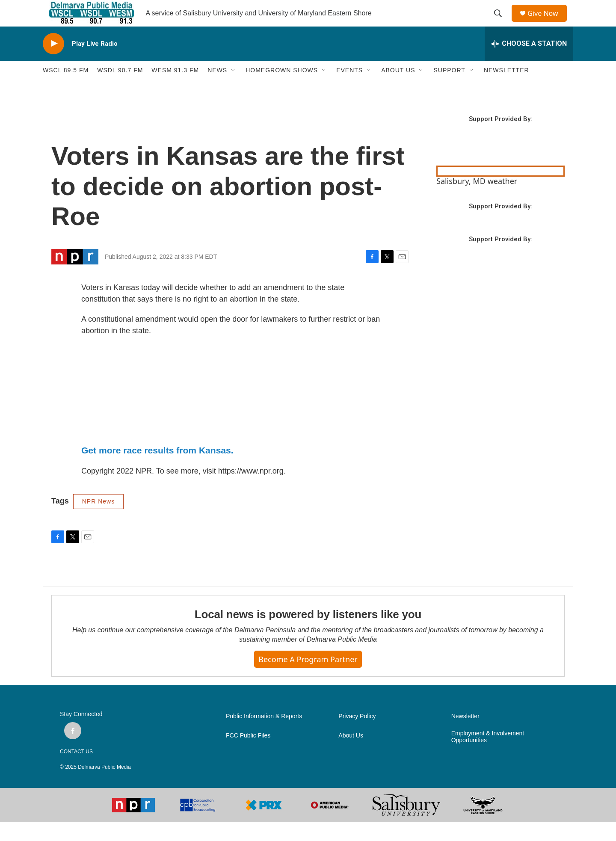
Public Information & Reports (264, 735)
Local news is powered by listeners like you (308, 633)
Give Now (548, 22)
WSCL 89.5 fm (66, 89)
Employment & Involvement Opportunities (488, 756)
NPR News (98, 520)
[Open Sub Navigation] (234, 89)
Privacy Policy (357, 735)
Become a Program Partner (308, 678)
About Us (351, 754)
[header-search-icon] (501, 23)
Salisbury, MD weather (477, 199)
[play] (53, 62)
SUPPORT (449, 89)
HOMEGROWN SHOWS (282, 89)
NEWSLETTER (506, 89)
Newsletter (465, 735)
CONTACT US (76, 770)
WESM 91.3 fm (175, 89)
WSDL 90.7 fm (120, 89)
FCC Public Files (248, 754)
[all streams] (529, 62)
